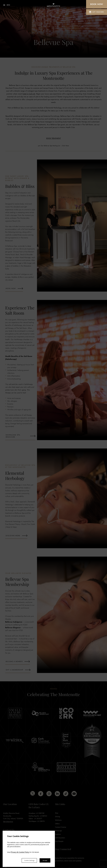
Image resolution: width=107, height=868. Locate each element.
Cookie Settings (26, 860)
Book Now (97, 4)
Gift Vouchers (96, 12)
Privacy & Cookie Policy (20, 851)
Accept (44, 860)
